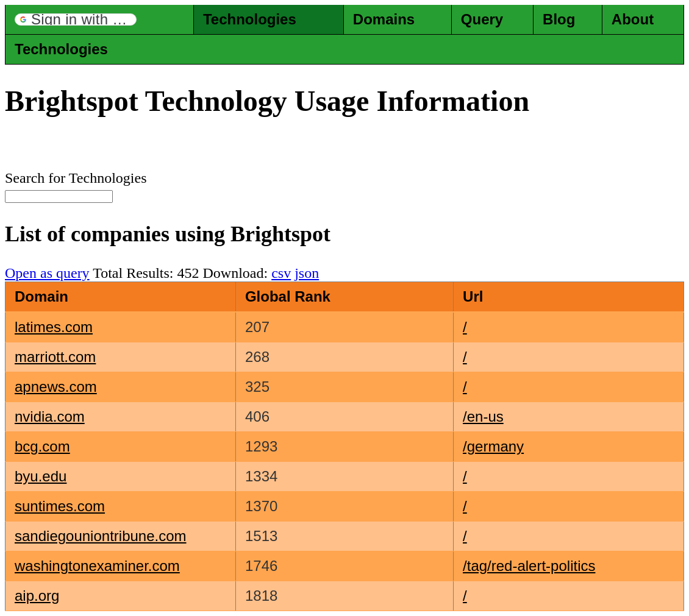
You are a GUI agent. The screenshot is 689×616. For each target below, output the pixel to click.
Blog (559, 19)
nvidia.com (50, 416)
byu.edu (41, 476)
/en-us (483, 416)
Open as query (47, 273)
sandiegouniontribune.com (101, 536)
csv (281, 273)
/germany (493, 446)
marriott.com (55, 357)
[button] (76, 19)
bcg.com (42, 446)
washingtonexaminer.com (97, 566)
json (307, 273)
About (633, 19)
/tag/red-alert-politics (529, 566)
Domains (384, 19)
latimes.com (54, 327)
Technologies (250, 19)
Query (482, 19)
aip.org (37, 596)
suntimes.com (60, 506)
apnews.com (56, 387)
